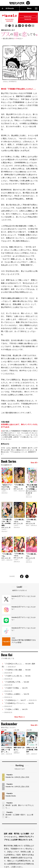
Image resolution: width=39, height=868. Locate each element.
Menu (32, 8)
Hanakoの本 (31, 19)
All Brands (8, 8)
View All (34, 463)
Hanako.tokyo (30, 17)
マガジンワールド (20, 3)
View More (20, 717)
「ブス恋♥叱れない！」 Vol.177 (20, 700)
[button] (37, 740)
